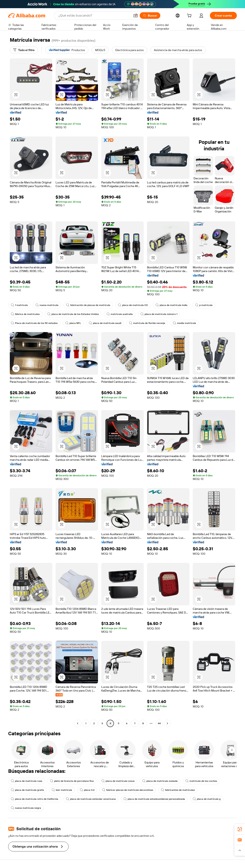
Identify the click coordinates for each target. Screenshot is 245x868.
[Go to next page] (167, 723)
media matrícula (184, 323)
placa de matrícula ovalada (160, 781)
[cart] (190, 16)
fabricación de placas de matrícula (88, 305)
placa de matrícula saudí (105, 323)
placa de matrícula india (171, 305)
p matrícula (204, 305)
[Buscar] (150, 16)
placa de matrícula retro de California (35, 799)
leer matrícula (62, 790)
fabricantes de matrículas (178, 790)
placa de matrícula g (207, 799)
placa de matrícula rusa (27, 781)
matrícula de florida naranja (147, 323)
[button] (136, 16)
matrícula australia (120, 314)
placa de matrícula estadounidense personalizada (154, 799)
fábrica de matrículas (25, 314)
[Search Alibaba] (94, 16)
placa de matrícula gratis (27, 790)
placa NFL (73, 323)
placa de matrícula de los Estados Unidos (73, 314)
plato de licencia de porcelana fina (72, 781)
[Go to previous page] (78, 723)
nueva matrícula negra (26, 808)
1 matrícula (19, 305)
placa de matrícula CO (133, 305)
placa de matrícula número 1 (159, 314)
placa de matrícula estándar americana (91, 799)
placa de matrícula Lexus (118, 781)
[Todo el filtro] (24, 50)
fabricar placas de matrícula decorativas (128, 790)
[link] (240, 829)
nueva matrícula (47, 305)
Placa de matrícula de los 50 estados (34, 323)
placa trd (87, 790)
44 (159, 723)
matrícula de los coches (201, 781)
